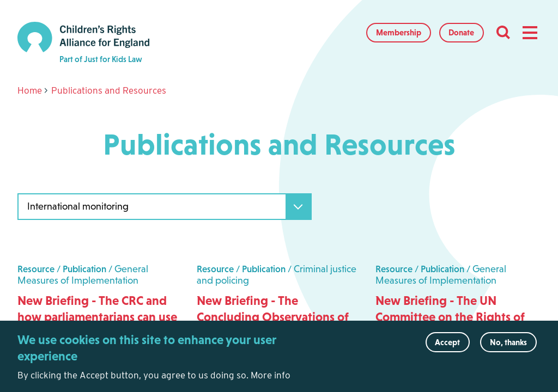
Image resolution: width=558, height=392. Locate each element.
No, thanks (508, 347)
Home (30, 90)
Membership (399, 32)
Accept (447, 347)
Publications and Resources (109, 90)
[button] (530, 33)
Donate (461, 32)
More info (271, 380)
